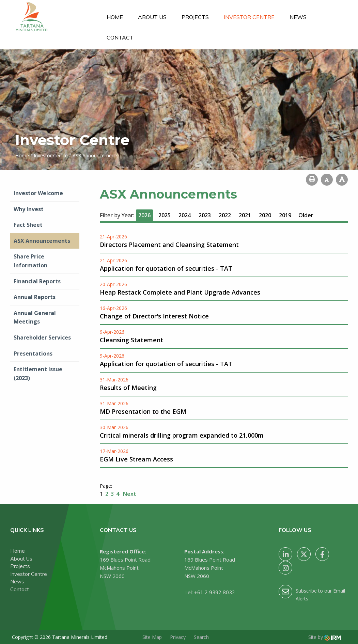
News (298, 17)
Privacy (178, 637)
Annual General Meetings (35, 317)
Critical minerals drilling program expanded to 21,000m (182, 435)
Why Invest (29, 209)
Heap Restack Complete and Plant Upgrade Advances (180, 292)
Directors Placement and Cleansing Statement (169, 245)
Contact (120, 37)
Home (115, 17)
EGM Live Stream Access (136, 459)
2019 (285, 215)
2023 (205, 215)
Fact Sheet (28, 225)
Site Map (152, 637)
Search (201, 637)
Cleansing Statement (131, 340)
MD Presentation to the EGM (143, 411)
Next (129, 494)
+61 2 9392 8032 (215, 592)
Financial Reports (37, 281)
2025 (165, 215)
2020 (265, 215)
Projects (195, 17)
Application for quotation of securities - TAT (166, 268)
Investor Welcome (38, 193)
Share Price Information (30, 261)
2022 (225, 215)
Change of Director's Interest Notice (154, 316)
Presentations (33, 354)
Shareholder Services (42, 337)
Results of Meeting (128, 388)
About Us (152, 17)
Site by (325, 637)
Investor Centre (249, 17)
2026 (144, 215)
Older (306, 215)
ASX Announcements (42, 241)
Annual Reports (35, 297)
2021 (245, 215)
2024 (185, 215)
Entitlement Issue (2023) (38, 374)
